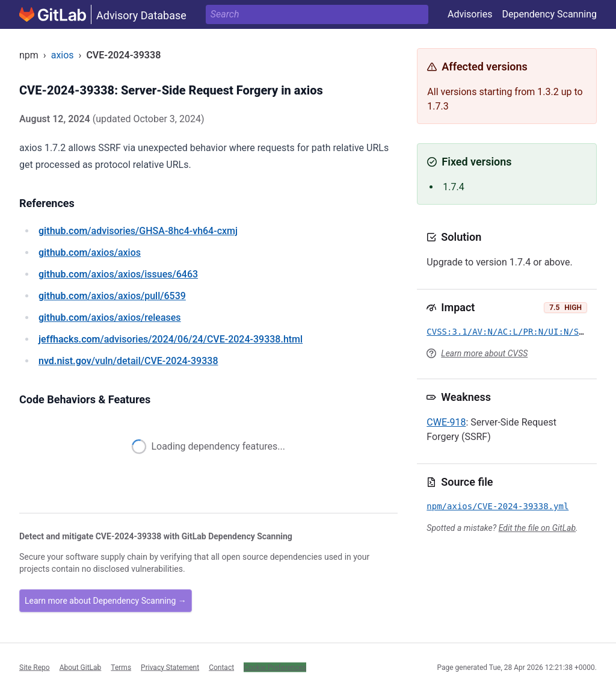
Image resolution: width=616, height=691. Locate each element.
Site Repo (35, 667)
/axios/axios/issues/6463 (118, 274)
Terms (121, 667)
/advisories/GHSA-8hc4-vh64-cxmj (138, 231)
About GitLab (81, 667)
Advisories (470, 14)
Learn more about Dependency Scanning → (106, 601)
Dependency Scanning (549, 14)
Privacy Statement (170, 667)
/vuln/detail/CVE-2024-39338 (128, 361)
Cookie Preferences (275, 667)
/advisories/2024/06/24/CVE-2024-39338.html (171, 339)
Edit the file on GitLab (537, 528)
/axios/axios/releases (110, 318)
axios (63, 55)
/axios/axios (90, 253)
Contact (221, 667)
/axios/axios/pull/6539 (112, 296)
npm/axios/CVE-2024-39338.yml (497, 506)
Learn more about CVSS (484, 353)
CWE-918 (446, 422)
